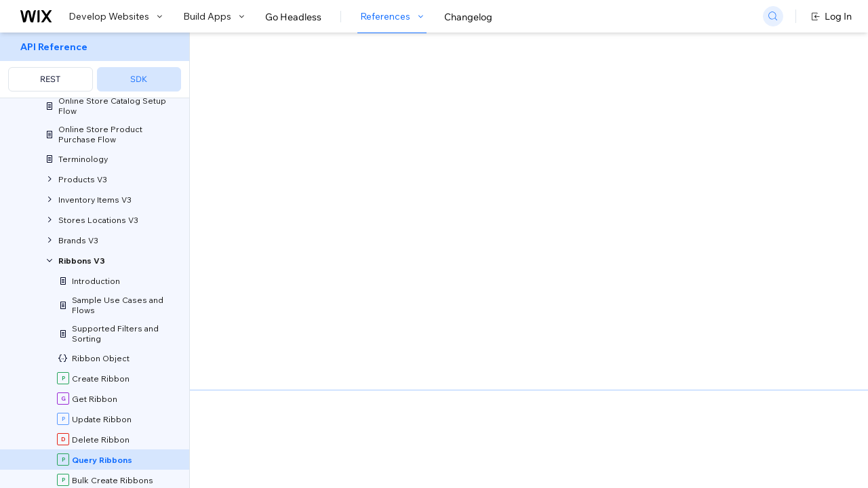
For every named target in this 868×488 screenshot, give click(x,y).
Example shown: (636, 145)
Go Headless (293, 17)
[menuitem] (95, 65)
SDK (139, 79)
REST (50, 79)
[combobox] (714, 165)
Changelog (468, 17)
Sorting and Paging (349, 401)
